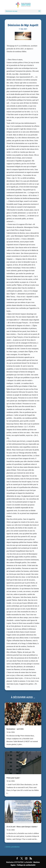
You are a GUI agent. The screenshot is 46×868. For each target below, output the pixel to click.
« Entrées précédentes (12, 847)
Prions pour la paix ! (13, 778)
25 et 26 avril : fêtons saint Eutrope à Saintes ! (22, 827)
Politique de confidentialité (26, 865)
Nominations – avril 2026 (15, 729)
